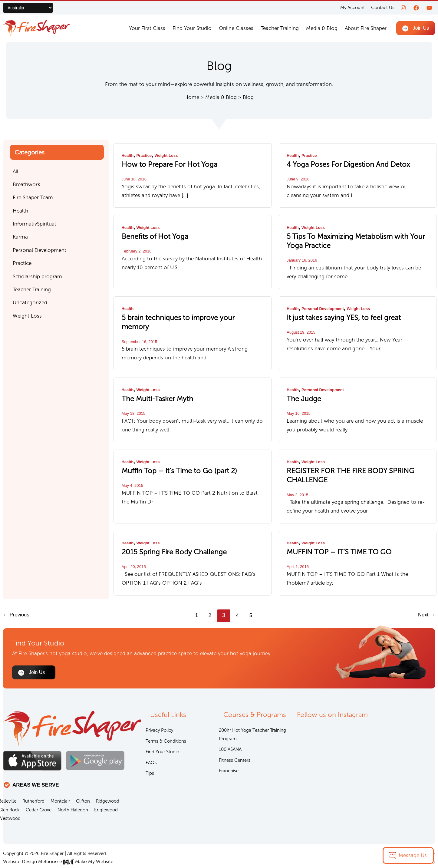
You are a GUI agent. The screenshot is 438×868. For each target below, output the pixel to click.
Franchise (229, 757)
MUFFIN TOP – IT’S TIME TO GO (331, 533)
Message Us (413, 855)
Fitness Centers (235, 746)
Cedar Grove (39, 794)
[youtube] (429, 8)
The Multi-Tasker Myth (152, 384)
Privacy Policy (159, 715)
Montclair (60, 785)
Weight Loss (169, 155)
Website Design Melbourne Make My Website (55, 845)
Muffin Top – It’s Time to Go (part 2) (170, 454)
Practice (146, 155)
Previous (17, 596)
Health (128, 155)
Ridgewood (108, 785)
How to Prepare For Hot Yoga (162, 164)
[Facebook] (416, 8)
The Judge (301, 384)
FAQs (151, 748)
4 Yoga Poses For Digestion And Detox (339, 164)
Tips (150, 759)
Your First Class (147, 28)
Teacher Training (280, 28)
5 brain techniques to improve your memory (182, 313)
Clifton (83, 785)
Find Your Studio (192, 28)
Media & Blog (322, 28)
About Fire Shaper (366, 28)
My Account (352, 8)
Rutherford (33, 785)
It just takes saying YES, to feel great (335, 313)
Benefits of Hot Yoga (150, 235)
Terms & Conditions (166, 726)
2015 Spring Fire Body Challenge (166, 533)
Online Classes (236, 28)
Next (426, 596)
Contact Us (383, 8)
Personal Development (325, 305)
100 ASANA (230, 734)
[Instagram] (403, 8)
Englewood (106, 794)
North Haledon (73, 794)
